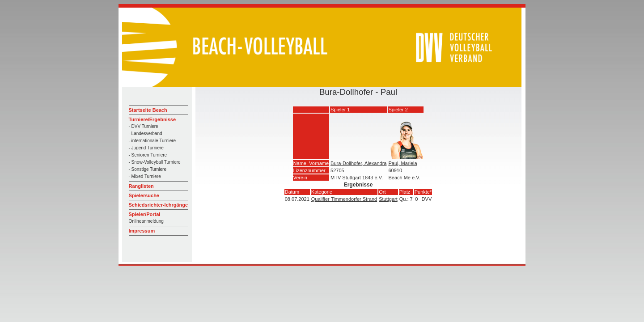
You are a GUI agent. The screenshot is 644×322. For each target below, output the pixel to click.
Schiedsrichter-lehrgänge (159, 205)
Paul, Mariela (402, 163)
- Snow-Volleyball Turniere (155, 162)
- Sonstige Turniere (148, 169)
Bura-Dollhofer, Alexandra (358, 163)
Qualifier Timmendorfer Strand (344, 199)
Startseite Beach (148, 110)
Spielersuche (144, 195)
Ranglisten (141, 186)
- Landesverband (146, 133)
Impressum (142, 231)
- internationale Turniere (153, 141)
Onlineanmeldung (146, 221)
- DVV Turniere (144, 126)
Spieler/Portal (145, 214)
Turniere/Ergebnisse (153, 119)
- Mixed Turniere (145, 176)
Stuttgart (388, 199)
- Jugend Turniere (146, 148)
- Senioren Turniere (148, 155)
